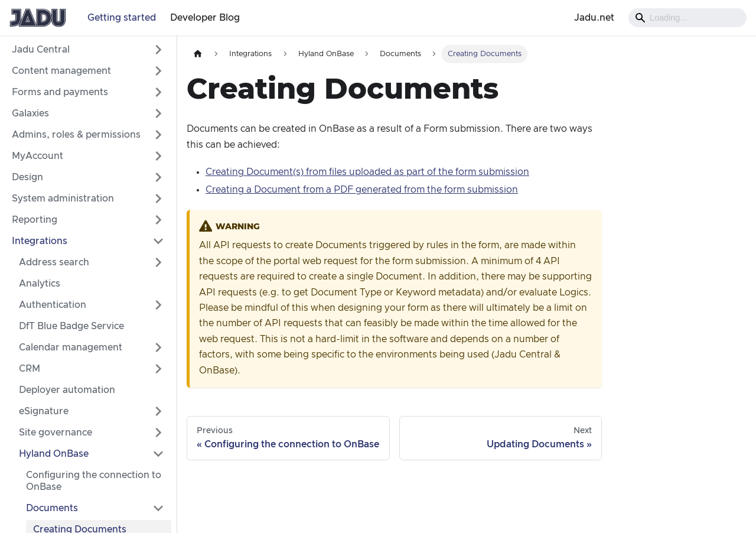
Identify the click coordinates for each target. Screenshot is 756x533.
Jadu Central (41, 50)
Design (27, 177)
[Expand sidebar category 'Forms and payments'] (158, 92)
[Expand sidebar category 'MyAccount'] (158, 156)
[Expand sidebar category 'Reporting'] (158, 220)
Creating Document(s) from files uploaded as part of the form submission (367, 172)
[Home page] (198, 54)
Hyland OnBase (54, 454)
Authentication (53, 305)
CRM (30, 369)
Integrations (40, 241)
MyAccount (38, 156)
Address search (54, 262)
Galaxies (30, 113)
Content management (61, 71)
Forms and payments (60, 92)
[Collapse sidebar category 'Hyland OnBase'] (158, 454)
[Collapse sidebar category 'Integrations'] (158, 241)
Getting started (122, 18)
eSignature (44, 411)
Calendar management (71, 347)
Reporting (35, 220)
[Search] (687, 18)
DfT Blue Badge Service (71, 326)
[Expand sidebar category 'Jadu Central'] (158, 50)
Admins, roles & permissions (76, 135)
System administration (63, 199)
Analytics (40, 284)
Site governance (56, 433)
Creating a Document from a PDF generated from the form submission (362, 190)
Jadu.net (594, 18)
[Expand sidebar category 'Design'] (158, 177)
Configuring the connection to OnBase (94, 481)
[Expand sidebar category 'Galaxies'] (158, 113)
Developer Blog (205, 18)
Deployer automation (67, 390)
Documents (52, 508)
